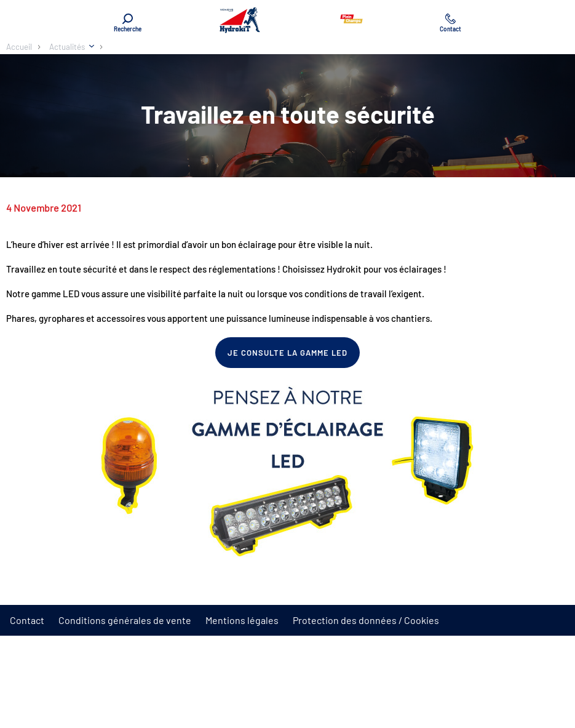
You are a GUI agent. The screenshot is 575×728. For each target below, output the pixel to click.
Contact (27, 620)
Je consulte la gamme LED (288, 353)
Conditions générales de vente (125, 620)
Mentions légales (242, 620)
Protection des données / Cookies (366, 620)
